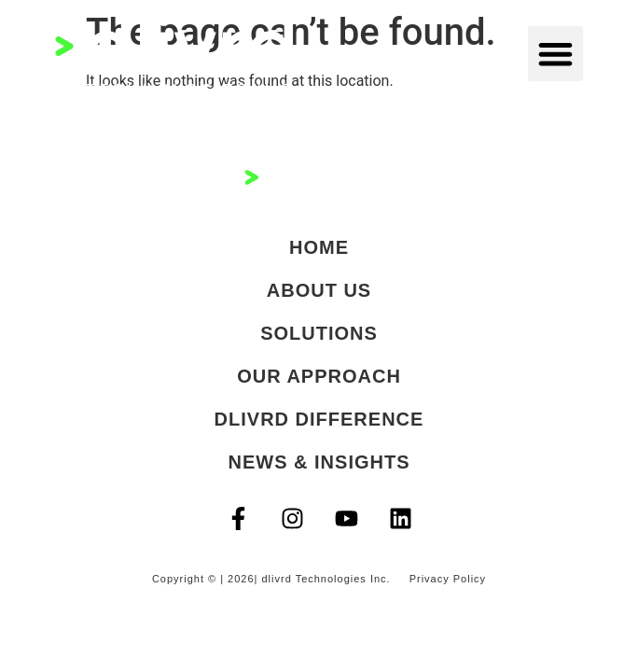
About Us (319, 290)
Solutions (319, 333)
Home (319, 247)
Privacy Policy (448, 579)
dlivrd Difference (319, 419)
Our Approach (319, 376)
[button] (555, 54)
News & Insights (319, 462)
